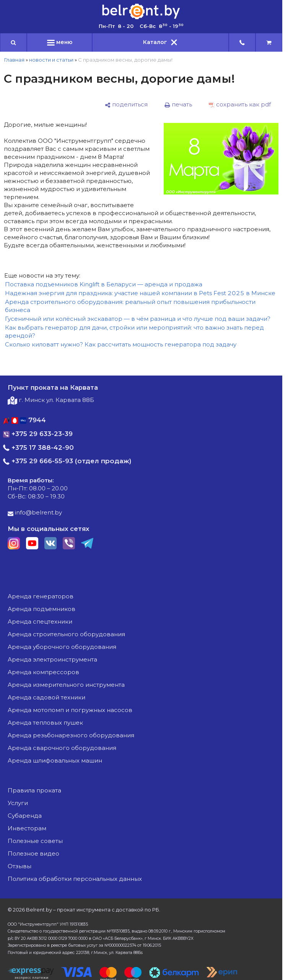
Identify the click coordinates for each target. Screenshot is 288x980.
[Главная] (141, 19)
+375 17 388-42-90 (38, 448)
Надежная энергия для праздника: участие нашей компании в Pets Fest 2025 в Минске (140, 293)
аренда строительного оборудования (66, 634)
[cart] (269, 42)
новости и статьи (51, 60)
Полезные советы (35, 841)
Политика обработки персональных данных (75, 879)
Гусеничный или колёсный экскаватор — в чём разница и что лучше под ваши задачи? (138, 319)
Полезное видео (33, 853)
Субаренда (25, 816)
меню (60, 42)
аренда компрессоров (43, 672)
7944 (24, 420)
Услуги (18, 803)
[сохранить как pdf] (240, 105)
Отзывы (20, 866)
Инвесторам (27, 828)
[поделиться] (126, 105)
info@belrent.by (35, 512)
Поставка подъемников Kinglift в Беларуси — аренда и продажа (104, 284)
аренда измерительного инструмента (66, 685)
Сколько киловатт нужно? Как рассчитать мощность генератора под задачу (121, 344)
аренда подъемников (41, 609)
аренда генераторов (41, 596)
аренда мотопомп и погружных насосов (70, 710)
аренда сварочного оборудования (62, 748)
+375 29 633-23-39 (38, 434)
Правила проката (34, 790)
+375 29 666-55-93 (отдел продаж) (67, 461)
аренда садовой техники (46, 697)
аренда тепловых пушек (45, 723)
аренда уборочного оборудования (62, 647)
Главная (14, 60)
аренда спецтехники (40, 621)
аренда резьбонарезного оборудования (71, 735)
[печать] (178, 105)
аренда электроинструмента (52, 659)
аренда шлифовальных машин (55, 760)
